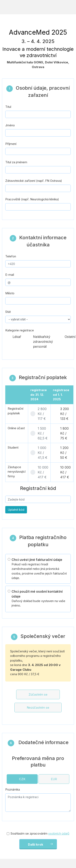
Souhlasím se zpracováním (40, 833)
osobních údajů (59, 833)
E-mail (10, 275)
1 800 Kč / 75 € (64, 433)
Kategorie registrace (20, 330)
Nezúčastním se (38, 708)
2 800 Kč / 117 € (42, 414)
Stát (8, 312)
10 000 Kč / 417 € (43, 472)
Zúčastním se (38, 694)
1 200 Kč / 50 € (64, 453)
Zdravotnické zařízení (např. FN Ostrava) (34, 181)
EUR (54, 779)
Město (10, 293)
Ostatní (70, 337)
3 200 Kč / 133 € (65, 414)
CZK (22, 779)
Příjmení (11, 144)
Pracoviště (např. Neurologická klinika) (32, 199)
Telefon (11, 256)
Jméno (10, 125)
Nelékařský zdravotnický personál (43, 342)
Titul (8, 107)
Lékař (17, 337)
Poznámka (13, 789)
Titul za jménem (16, 162)
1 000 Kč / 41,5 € (43, 453)
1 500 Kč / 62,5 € (43, 433)
